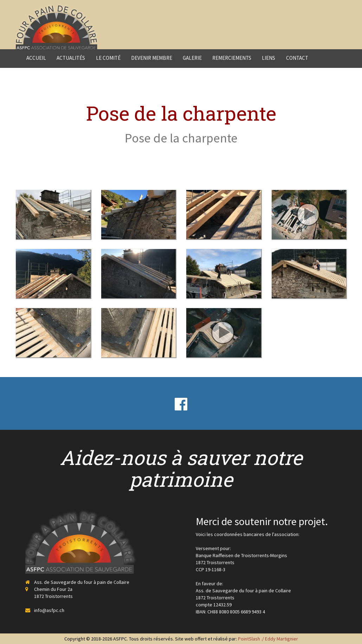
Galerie (192, 58)
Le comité (108, 58)
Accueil (36, 58)
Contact (297, 58)
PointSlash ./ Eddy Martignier (268, 639)
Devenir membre (152, 58)
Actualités (71, 58)
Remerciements (232, 58)
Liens (269, 58)
